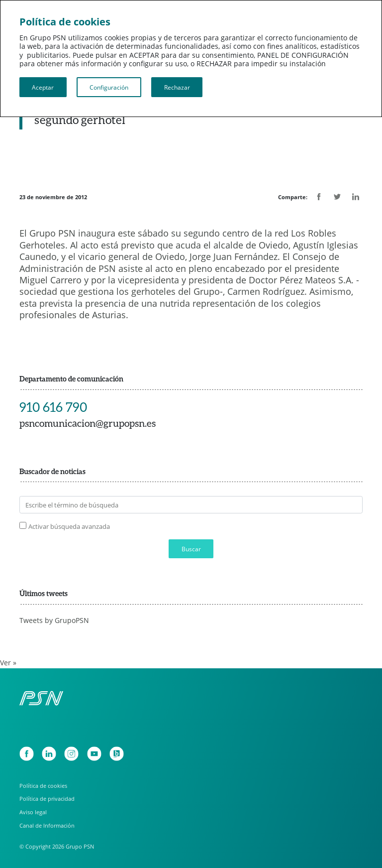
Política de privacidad (47, 799)
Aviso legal (33, 812)
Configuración (109, 87)
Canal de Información (47, 825)
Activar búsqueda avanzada (69, 527)
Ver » (8, 663)
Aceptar (43, 87)
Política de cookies (43, 786)
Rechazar (177, 87)
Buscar (191, 549)
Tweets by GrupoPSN (54, 620)
